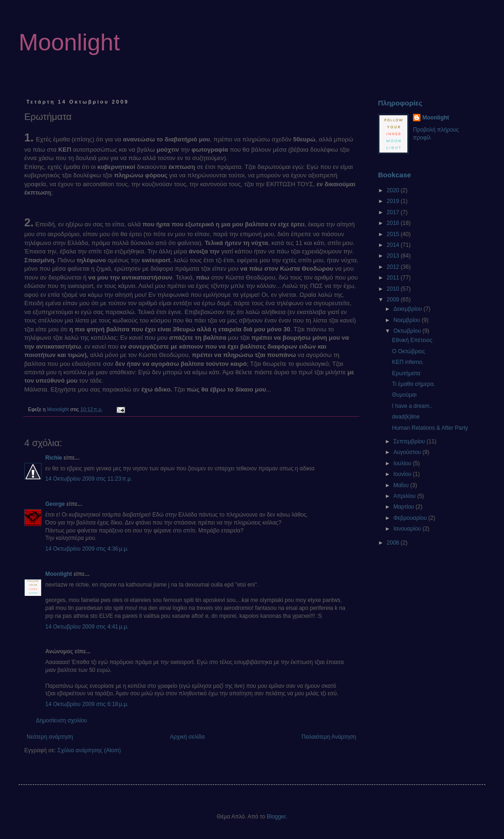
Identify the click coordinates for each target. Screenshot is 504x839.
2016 (394, 223)
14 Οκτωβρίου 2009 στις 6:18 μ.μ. (87, 704)
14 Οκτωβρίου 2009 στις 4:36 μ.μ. (87, 549)
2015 (394, 234)
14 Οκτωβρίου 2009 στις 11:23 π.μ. (89, 479)
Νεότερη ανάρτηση (50, 737)
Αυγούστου (408, 452)
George (55, 504)
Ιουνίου (403, 474)
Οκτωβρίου (408, 331)
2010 (394, 289)
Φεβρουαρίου (411, 518)
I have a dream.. (412, 406)
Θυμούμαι (404, 395)
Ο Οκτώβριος (409, 351)
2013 (394, 256)
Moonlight (69, 42)
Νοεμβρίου (408, 320)
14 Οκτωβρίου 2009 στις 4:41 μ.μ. (87, 627)
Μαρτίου (405, 507)
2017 (394, 212)
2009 (394, 300)
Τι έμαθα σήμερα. (413, 384)
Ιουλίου (403, 463)
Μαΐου (402, 485)
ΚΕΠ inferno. (408, 362)
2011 (394, 278)
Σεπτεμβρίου (410, 441)
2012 (394, 267)
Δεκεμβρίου (409, 309)
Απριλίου (405, 496)
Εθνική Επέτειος (412, 340)
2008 (394, 543)
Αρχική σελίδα (187, 737)
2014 (394, 245)
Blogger (276, 817)
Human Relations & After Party (430, 428)
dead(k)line (406, 417)
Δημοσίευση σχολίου (61, 720)
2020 (394, 190)
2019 (394, 201)
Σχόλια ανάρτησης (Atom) (89, 750)
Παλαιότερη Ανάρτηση (329, 737)
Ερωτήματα (406, 373)
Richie (54, 458)
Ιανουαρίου (408, 529)
